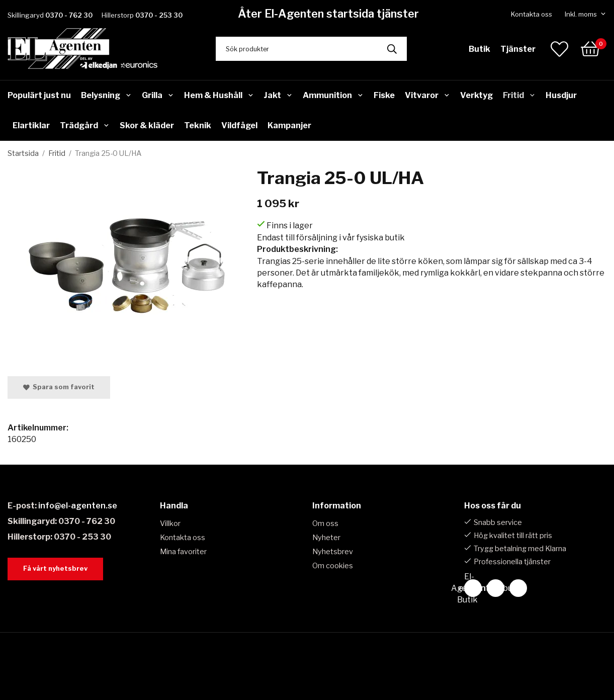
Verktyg (476, 95)
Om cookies (333, 566)
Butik (479, 49)
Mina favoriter (183, 552)
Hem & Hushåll (219, 95)
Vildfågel (239, 125)
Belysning (106, 95)
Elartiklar (31, 125)
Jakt (278, 95)
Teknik (198, 125)
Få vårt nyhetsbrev (55, 568)
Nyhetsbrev (333, 552)
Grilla (158, 95)
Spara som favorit (59, 387)
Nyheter (326, 538)
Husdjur (561, 95)
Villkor (170, 523)
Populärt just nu (39, 95)
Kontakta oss (532, 14)
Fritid (519, 95)
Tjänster (518, 49)
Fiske (384, 95)
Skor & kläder (147, 125)
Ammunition (333, 95)
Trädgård (85, 125)
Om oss (325, 523)
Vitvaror (427, 95)
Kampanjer (289, 125)
